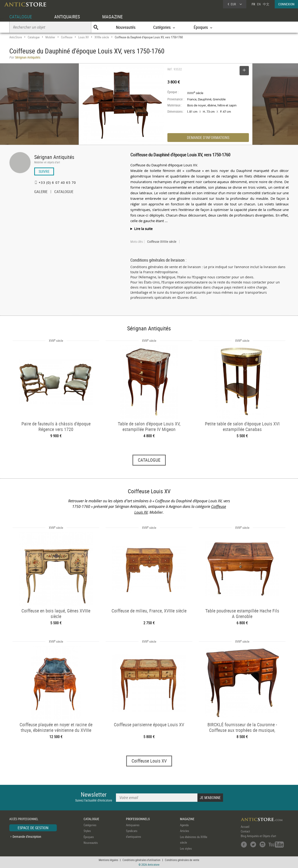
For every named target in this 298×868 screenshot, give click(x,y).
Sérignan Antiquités (54, 157)
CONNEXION (286, 4)
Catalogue (34, 37)
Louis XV (83, 37)
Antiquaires (133, 825)
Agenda (184, 825)
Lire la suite (143, 229)
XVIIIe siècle (102, 37)
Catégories (90, 825)
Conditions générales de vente (182, 860)
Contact (245, 831)
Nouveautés (126, 27)
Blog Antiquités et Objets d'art (258, 836)
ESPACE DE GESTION (33, 828)
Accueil (245, 827)
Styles (87, 831)
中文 (266, 4)
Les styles (186, 848)
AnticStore (16, 37)
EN (259, 4)
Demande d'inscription (27, 837)
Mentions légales (108, 860)
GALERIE (41, 192)
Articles (185, 831)
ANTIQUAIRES (67, 17)
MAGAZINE (112, 17)
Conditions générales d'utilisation (141, 860)
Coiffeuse (67, 37)
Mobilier (50, 37)
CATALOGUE (21, 17)
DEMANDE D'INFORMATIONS (208, 138)
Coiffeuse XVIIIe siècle (162, 242)
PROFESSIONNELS (138, 819)
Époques (89, 837)
